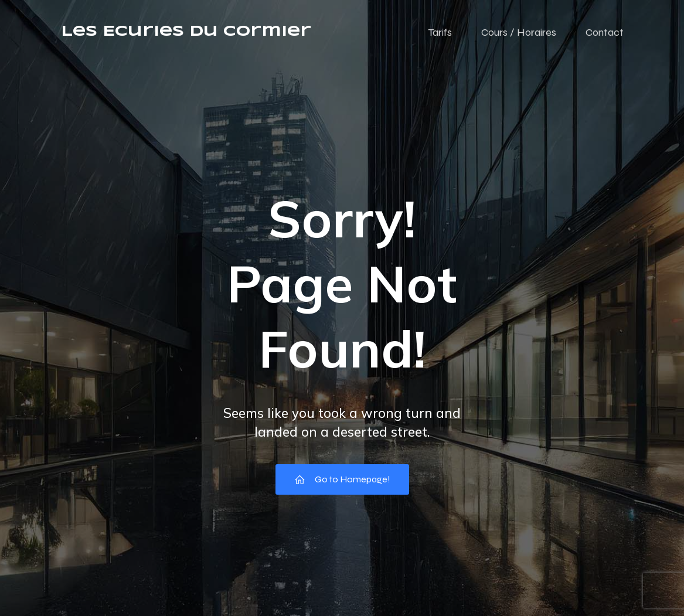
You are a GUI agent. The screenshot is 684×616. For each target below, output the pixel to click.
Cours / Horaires (519, 32)
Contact (605, 32)
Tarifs (440, 32)
